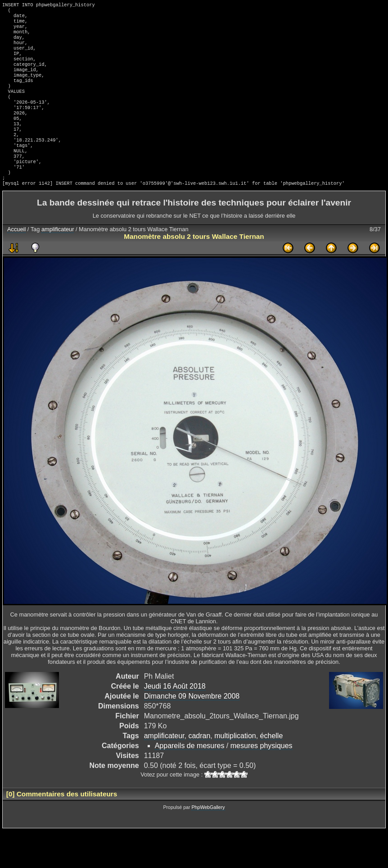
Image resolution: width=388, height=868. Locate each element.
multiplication (235, 766)
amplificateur (58, 260)
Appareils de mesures (190, 776)
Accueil (16, 260)
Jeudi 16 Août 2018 (175, 717)
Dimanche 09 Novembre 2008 (192, 727)
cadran (199, 766)
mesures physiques (262, 776)
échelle (272, 766)
